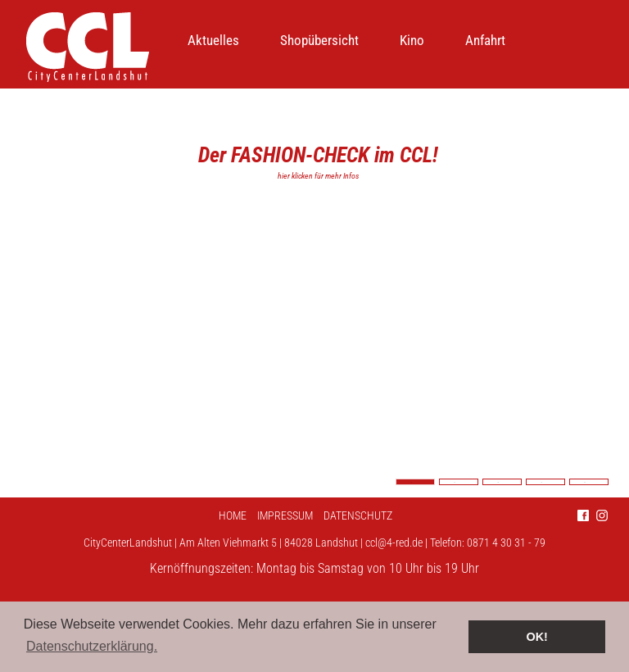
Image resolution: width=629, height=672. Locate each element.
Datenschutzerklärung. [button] (92, 646)
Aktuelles (213, 40)
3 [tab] (502, 482)
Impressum (285, 515)
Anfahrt (485, 40)
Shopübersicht (319, 40)
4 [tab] (545, 482)
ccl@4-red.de (394, 543)
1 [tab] (415, 482)
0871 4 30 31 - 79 (506, 543)
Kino (412, 40)
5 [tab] (589, 482)
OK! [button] (536, 637)
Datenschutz (358, 515)
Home (233, 515)
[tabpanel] (314, 293)
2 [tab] (459, 482)
